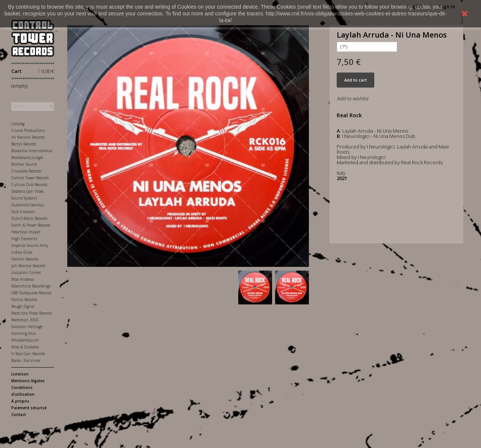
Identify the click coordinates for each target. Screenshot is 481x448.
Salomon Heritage (27, 327)
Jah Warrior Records (28, 266)
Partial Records (24, 300)
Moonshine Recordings (31, 286)
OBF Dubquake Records (31, 293)
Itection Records (25, 259)
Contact (19, 415)
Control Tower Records (30, 178)
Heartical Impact (26, 232)
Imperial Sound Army (30, 245)
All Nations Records (28, 137)
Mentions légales (28, 381)
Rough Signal (23, 306)
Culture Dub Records (29, 185)
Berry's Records (24, 144)
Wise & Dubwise (25, 347)
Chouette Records (26, 171)
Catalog (18, 124)
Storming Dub (23, 333)
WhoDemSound (25, 340)
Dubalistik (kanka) (27, 205)
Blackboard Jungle (27, 157)
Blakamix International (32, 151)
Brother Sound (24, 164)
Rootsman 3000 (25, 320)
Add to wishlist (352, 98)
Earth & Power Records (31, 225)
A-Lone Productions (28, 130)
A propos (20, 401)
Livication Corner (26, 272)
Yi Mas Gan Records (28, 354)
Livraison (20, 374)
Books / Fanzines (26, 360)
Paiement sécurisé (29, 408)
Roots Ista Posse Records (32, 313)
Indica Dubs (22, 252)
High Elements (24, 239)
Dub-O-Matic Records (29, 218)
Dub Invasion (23, 212)
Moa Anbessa (23, 279)
